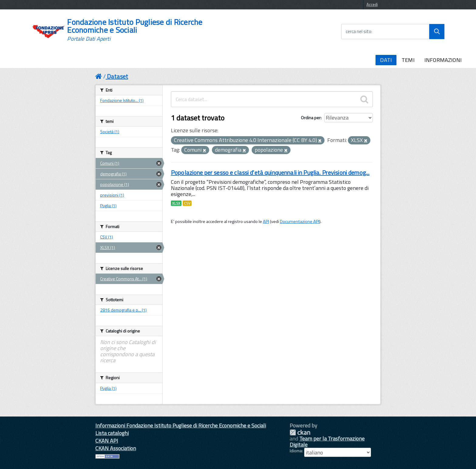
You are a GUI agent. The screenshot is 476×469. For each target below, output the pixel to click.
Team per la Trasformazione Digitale (327, 442)
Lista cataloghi (112, 433)
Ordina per (311, 118)
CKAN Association (116, 448)
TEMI (408, 60)
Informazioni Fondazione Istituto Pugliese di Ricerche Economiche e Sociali (181, 425)
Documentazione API (300, 221)
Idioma (296, 451)
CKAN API (107, 441)
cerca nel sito (359, 32)
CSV (187, 203)
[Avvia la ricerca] (437, 32)
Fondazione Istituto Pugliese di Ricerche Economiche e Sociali (135, 30)
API (266, 221)
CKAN (300, 432)
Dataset (117, 76)
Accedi (372, 5)
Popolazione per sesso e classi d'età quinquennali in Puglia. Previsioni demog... (270, 172)
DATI (386, 60)
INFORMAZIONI (443, 60)
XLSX (176, 203)
